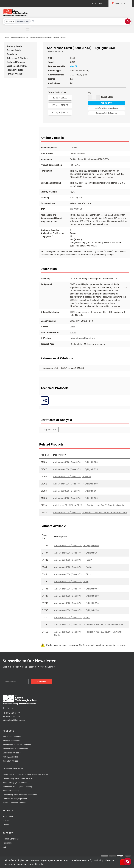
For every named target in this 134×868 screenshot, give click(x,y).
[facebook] (4, 708)
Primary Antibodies (10, 757)
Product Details (14, 50)
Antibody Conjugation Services (15, 782)
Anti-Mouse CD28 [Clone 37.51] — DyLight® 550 (75, 484)
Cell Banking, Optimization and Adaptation (20, 795)
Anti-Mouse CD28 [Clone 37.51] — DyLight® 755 (75, 469)
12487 (73, 332)
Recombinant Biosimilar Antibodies (17, 745)
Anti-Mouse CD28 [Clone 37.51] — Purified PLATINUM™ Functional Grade (90, 513)
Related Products (15, 70)
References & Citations (17, 58)
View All (74, 66)
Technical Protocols (16, 62)
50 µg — (60, 97)
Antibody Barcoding (11, 791)
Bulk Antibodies (12, 737)
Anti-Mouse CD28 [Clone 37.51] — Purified (74, 567)
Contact (6, 820)
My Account (97, 3)
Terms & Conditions (11, 839)
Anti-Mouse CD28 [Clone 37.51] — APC (72, 618)
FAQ (4, 847)
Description (12, 54)
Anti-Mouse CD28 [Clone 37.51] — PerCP (72, 477)
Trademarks (7, 843)
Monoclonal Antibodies (12, 753)
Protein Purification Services (14, 803)
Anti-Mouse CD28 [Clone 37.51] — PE (71, 582)
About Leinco (8, 816)
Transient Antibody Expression (15, 799)
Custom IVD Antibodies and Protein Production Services (25, 774)
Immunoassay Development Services (18, 778)
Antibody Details (14, 46)
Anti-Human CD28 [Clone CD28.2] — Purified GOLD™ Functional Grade (89, 505)
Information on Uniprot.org (82, 338)
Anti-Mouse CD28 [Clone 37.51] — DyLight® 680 (75, 462)
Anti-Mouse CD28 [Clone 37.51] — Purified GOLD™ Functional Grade (88, 625)
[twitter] (8, 708)
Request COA (50, 430)
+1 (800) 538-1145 (11, 717)
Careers (6, 824)
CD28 (73, 327)
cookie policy (38, 864)
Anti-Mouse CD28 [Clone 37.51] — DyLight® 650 (75, 498)
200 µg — (60, 112)
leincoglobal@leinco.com (14, 720)
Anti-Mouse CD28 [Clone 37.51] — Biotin (73, 574)
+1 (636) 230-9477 (11, 713)
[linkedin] (13, 708)
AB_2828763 (76, 209)
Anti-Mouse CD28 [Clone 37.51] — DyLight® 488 (76, 589)
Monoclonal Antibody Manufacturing (17, 787)
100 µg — (60, 104)
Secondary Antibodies (12, 761)
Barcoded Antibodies (11, 741)
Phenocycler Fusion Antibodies (15, 749)
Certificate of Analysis (17, 66)
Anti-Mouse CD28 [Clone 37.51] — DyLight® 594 (75, 491)
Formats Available (15, 74)
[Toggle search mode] (17, 21)
